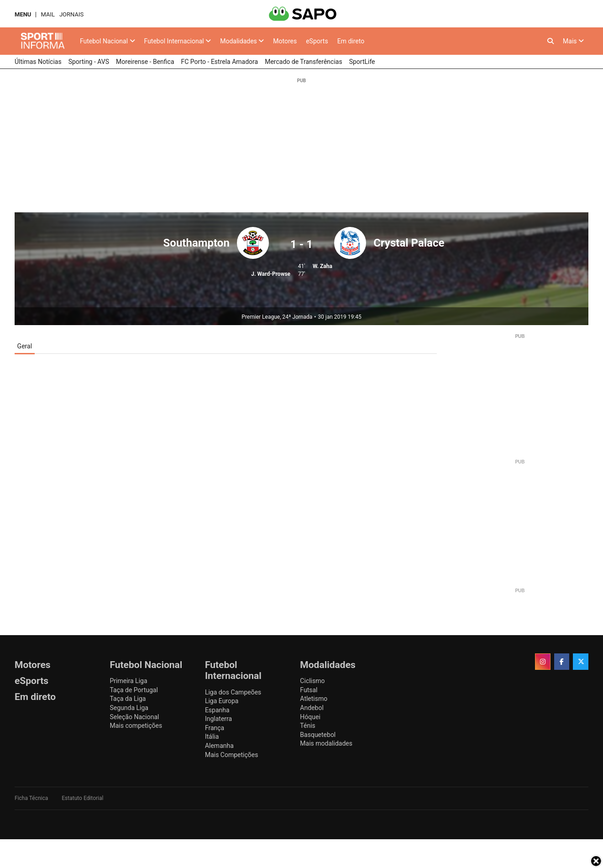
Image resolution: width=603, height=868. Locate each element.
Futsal (309, 690)
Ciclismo (312, 681)
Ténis (307, 726)
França (215, 728)
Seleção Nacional (134, 717)
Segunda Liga (129, 708)
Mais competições (136, 726)
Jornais (71, 14)
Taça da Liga (128, 699)
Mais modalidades (326, 743)
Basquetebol (318, 735)
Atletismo (314, 699)
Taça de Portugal (134, 690)
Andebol (312, 708)
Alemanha (219, 746)
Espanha (217, 710)
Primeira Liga (128, 681)
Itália (212, 736)
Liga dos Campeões (233, 692)
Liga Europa (222, 701)
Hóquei (310, 717)
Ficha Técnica (31, 798)
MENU (23, 14)
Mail (47, 14)
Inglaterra (218, 719)
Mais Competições (232, 755)
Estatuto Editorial (82, 798)
